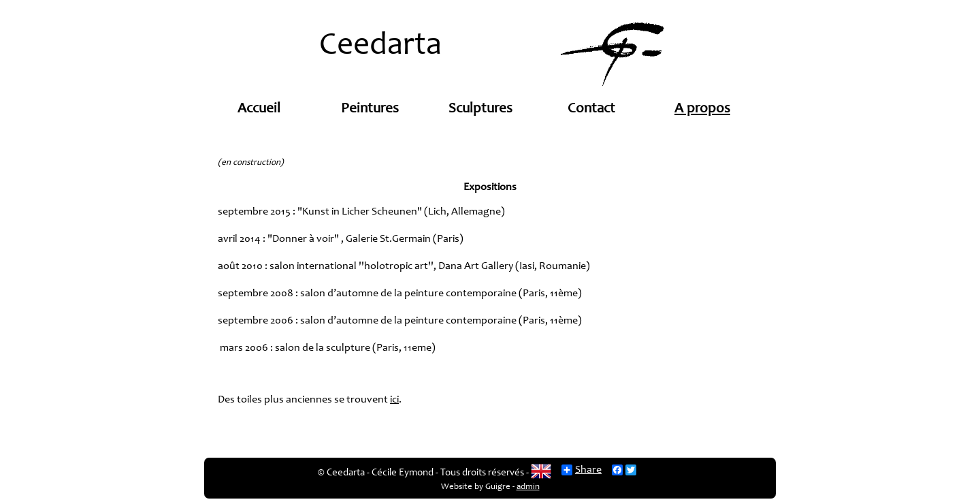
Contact (591, 109)
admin (528, 487)
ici (394, 400)
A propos (702, 109)
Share (582, 470)
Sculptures (480, 109)
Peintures (370, 109)
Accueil (259, 109)
